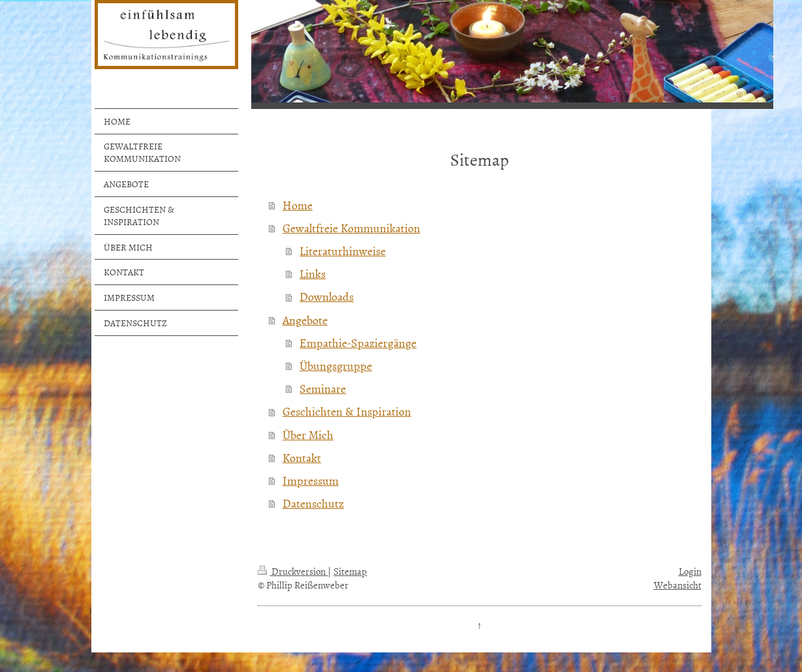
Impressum (311, 481)
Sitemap (350, 571)
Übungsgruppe (336, 366)
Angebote (305, 320)
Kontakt (302, 458)
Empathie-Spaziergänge (358, 343)
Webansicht (678, 585)
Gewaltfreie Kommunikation (351, 228)
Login (690, 571)
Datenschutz (313, 503)
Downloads (327, 297)
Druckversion (293, 571)
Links (313, 274)
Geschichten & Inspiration (347, 411)
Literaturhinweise (343, 251)
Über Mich (308, 435)
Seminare (323, 389)
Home (298, 205)
